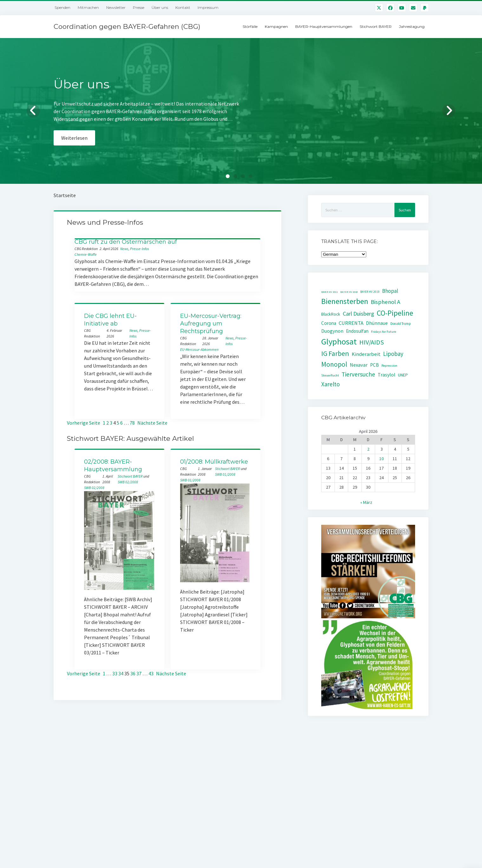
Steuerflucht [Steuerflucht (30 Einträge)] (330, 375)
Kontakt (183, 7)
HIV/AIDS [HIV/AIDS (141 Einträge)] (372, 342)
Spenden (62, 7)
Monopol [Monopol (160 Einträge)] (334, 364)
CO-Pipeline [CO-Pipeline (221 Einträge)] (395, 313)
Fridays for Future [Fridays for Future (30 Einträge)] (384, 332)
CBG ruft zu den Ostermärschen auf (126, 242)
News (124, 249)
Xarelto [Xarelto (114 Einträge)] (331, 384)
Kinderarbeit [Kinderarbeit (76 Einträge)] (366, 354)
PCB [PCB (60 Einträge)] (375, 365)
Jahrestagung (412, 26)
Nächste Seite (152, 423)
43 (151, 673)
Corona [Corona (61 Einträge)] (329, 323)
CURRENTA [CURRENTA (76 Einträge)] (351, 323)
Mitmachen (88, 7)
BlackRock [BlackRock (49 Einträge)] (331, 314)
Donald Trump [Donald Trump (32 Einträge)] (401, 324)
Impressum (208, 7)
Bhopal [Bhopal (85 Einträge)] (390, 291)
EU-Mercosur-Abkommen (199, 349)
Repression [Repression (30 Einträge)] (389, 366)
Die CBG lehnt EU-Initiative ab (110, 320)
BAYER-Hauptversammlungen (324, 26)
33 (115, 673)
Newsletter (116, 7)
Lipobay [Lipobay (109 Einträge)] (393, 354)
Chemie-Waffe (86, 254)
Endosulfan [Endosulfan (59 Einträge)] (357, 331)
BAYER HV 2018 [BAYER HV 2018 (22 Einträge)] (349, 292)
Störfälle (250, 26)
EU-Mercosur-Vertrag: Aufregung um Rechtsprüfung (211, 324)
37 (139, 673)
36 (133, 673)
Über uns (160, 7)
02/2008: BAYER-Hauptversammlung (113, 466)
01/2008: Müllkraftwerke (214, 462)
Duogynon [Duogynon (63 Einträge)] (332, 331)
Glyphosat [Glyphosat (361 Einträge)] (339, 341)
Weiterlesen (74, 138)
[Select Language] (344, 254)
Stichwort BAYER (376, 26)
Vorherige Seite (84, 423)
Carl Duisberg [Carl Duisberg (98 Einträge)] (358, 314)
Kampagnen (276, 26)
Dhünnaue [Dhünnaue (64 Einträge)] (377, 323)
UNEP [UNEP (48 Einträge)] (403, 375)
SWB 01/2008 (225, 474)
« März (366, 502)
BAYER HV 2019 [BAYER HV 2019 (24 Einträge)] (370, 292)
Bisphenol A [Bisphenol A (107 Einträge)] (385, 302)
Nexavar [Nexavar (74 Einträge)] (359, 365)
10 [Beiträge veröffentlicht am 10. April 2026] (381, 459)
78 (132, 423)
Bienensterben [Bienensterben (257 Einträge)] (345, 301)
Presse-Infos (140, 249)
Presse (139, 7)
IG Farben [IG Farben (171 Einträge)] (335, 354)
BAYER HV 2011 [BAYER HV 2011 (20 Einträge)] (329, 292)
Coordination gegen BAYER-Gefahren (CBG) (127, 26)
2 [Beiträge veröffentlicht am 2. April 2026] (368, 449)
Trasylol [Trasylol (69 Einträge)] (387, 375)
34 (121, 673)
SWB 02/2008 (128, 482)
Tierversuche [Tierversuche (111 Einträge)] (358, 374)
